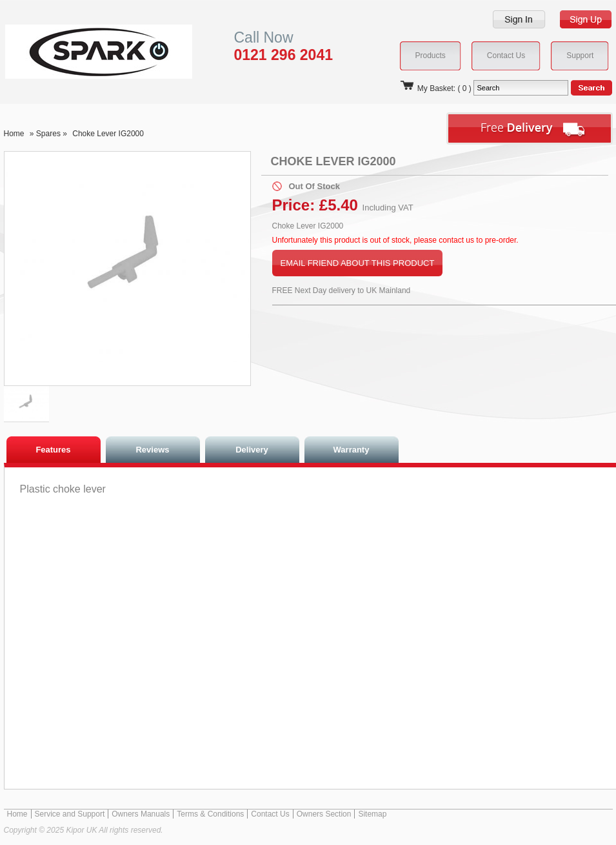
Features (53, 450)
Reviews (152, 450)
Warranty (352, 450)
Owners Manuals (141, 814)
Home (14, 134)
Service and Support (70, 814)
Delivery (252, 450)
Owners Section (324, 814)
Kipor (79, 51)
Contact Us (270, 814)
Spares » (53, 134)
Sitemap (372, 814)
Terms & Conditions (210, 814)
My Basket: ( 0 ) (435, 88)
